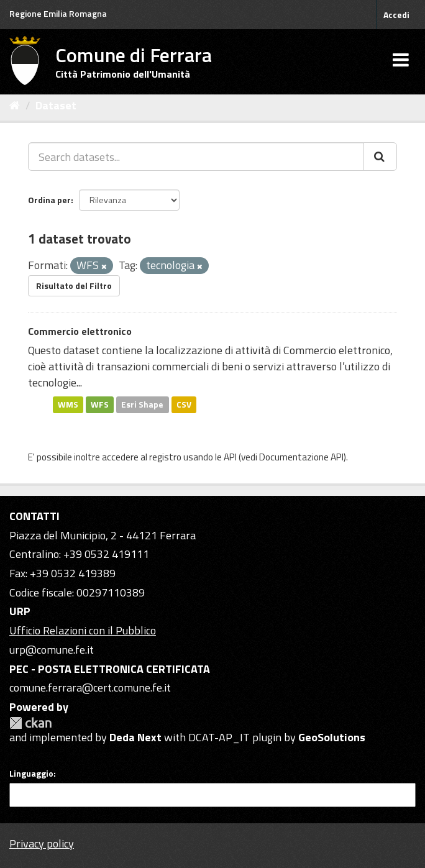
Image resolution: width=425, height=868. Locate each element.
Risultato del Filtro (74, 286)
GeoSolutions (332, 737)
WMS (68, 404)
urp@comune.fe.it (52, 650)
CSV (184, 404)
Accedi (396, 15)
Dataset (56, 105)
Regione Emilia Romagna (58, 13)
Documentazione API (301, 457)
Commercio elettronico (80, 331)
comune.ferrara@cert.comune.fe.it (90, 688)
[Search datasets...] (196, 157)
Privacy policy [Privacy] (42, 843)
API (230, 457)
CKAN (30, 723)
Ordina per (49, 200)
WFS (100, 404)
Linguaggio (31, 774)
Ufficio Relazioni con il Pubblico (83, 630)
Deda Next (135, 737)
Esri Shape (142, 404)
